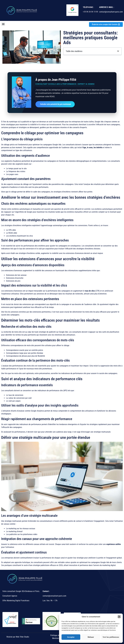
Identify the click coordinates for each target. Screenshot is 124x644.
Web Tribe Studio (22, 637)
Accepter (71, 637)
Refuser (91, 637)
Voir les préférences (111, 637)
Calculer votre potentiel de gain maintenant (56, 104)
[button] (119, 617)
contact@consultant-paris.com (55, 596)
